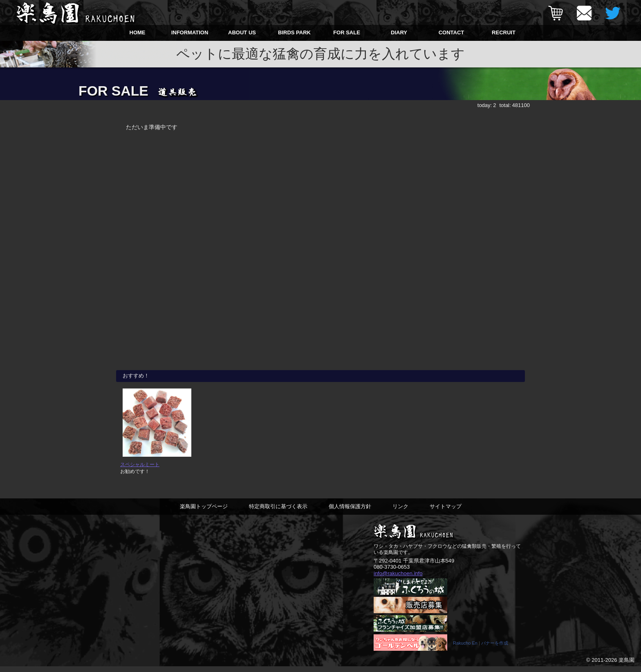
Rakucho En (465, 649)
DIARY (399, 32)
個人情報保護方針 (350, 511)
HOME (138, 32)
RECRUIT (504, 32)
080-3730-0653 (392, 572)
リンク (400, 511)
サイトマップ (446, 511)
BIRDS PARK (294, 32)
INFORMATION (190, 32)
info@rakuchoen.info (398, 579)
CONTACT (452, 32)
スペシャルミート (140, 470)
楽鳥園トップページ (204, 511)
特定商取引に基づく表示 (278, 511)
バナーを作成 (495, 649)
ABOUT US (242, 32)
